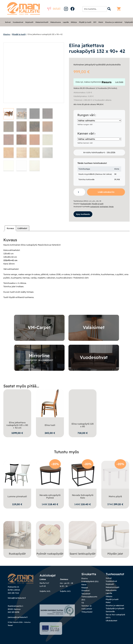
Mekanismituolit (42, 22)
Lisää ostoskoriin (106, 192)
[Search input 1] (95, 9)
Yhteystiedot (87, 612)
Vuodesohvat (18, 22)
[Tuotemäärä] (79, 192)
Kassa (84, 584)
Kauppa (85, 587)
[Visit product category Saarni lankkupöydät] (83, 539)
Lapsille (66, 22)
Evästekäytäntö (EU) (90, 581)
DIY (95, 22)
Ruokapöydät (86, 204)
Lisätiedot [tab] (22, 228)
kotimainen (104, 206)
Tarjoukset (86, 593)
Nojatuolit (29, 22)
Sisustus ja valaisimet (114, 22)
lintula (111, 206)
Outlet (54, 9)
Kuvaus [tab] (10, 228)
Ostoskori (86, 590)
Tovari (10, 635)
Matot (101, 22)
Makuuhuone (56, 22)
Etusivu (7, 34)
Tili (83, 602)
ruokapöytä (94, 206)
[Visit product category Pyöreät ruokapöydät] (50, 539)
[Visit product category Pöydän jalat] (115, 539)
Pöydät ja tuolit (85, 22)
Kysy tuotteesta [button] (83, 214)
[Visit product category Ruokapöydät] (17, 539)
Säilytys (74, 22)
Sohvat (8, 22)
